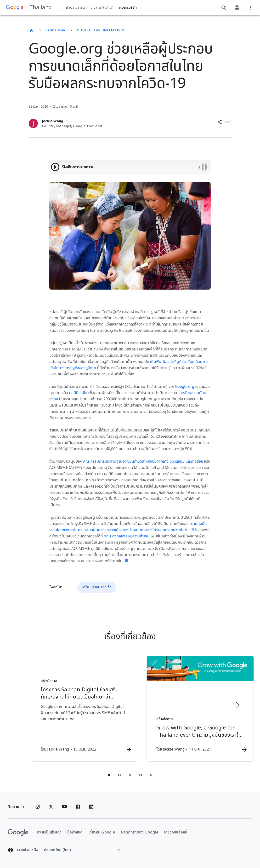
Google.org (185, 387)
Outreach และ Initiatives (101, 30)
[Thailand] (31, 30)
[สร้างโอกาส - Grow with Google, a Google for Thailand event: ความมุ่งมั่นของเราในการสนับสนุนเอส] (193, 709)
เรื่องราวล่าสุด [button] (75, 8)
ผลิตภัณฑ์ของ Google (140, 833)
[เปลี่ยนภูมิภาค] (83, 850)
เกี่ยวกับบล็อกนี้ (176, 833)
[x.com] (51, 807)
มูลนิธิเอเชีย (78, 393)
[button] (224, 122)
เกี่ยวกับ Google (102, 833)
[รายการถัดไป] (237, 705)
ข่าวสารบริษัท (56, 30)
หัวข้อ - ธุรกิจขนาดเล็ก (97, 587)
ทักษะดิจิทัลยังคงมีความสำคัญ (127, 536)
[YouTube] (64, 807)
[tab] (109, 775)
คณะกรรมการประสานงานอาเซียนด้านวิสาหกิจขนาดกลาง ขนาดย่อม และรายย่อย (143, 461)
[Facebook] (78, 807)
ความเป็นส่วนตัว (49, 833)
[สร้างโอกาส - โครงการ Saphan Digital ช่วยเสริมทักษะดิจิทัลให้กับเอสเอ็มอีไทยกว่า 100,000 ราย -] (67, 709)
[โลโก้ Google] (18, 833)
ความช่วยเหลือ (23, 850)
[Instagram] (38, 807)
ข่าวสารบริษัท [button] (128, 8)
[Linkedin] (91, 807)
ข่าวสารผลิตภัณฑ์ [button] (102, 8)
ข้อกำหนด (75, 833)
